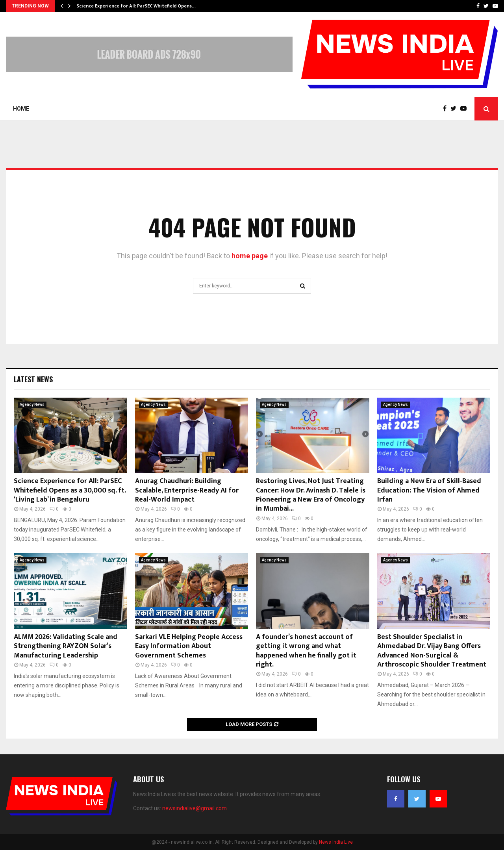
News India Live (336, 842)
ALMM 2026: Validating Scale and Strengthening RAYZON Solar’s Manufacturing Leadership (66, 646)
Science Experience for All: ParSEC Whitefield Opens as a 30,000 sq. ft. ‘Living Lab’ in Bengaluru (70, 490)
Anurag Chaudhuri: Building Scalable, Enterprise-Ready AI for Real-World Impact (187, 490)
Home (21, 109)
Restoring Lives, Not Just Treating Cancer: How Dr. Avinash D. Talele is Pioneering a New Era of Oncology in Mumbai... (311, 495)
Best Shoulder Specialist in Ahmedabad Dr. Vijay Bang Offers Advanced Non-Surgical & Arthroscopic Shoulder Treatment (432, 651)
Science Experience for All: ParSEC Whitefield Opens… (136, 6)
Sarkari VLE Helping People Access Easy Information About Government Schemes (189, 646)
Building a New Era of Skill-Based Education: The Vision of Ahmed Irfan (429, 490)
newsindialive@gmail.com (195, 808)
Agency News (32, 405)
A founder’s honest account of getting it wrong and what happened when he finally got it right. (306, 651)
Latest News (33, 379)
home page (250, 256)
